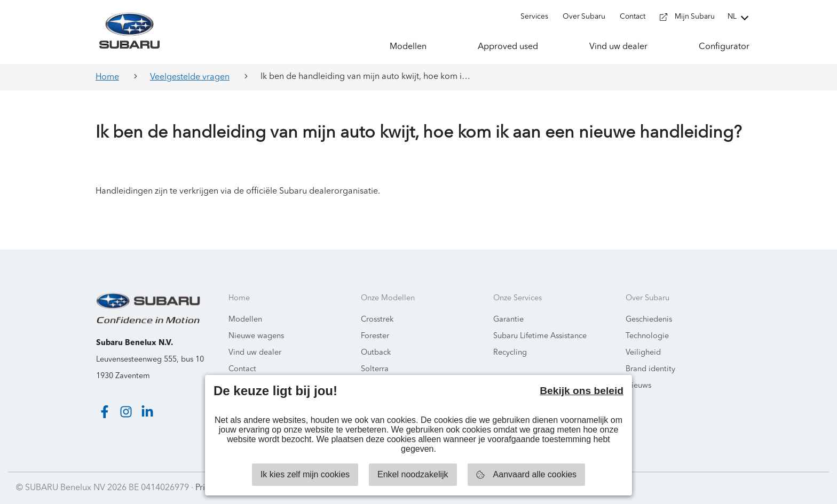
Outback (376, 353)
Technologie (647, 336)
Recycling (510, 353)
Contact (242, 369)
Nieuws (638, 386)
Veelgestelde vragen (190, 77)
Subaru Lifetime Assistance (540, 336)
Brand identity (650, 369)
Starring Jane (795, 488)
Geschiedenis (649, 320)
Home (107, 77)
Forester (375, 336)
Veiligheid (643, 353)
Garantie (508, 320)
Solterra (375, 369)
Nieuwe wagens (256, 336)
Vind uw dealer (255, 353)
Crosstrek (377, 320)
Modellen (245, 320)
